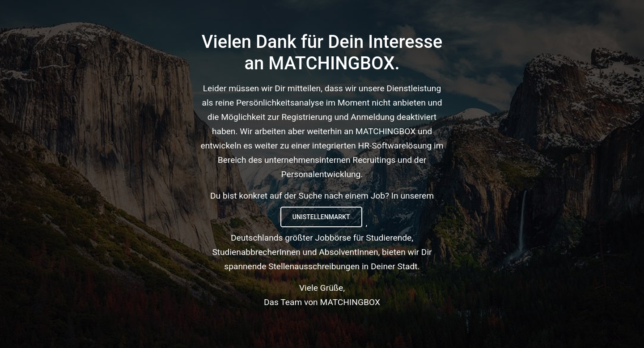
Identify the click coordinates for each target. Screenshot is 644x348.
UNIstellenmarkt (321, 217)
